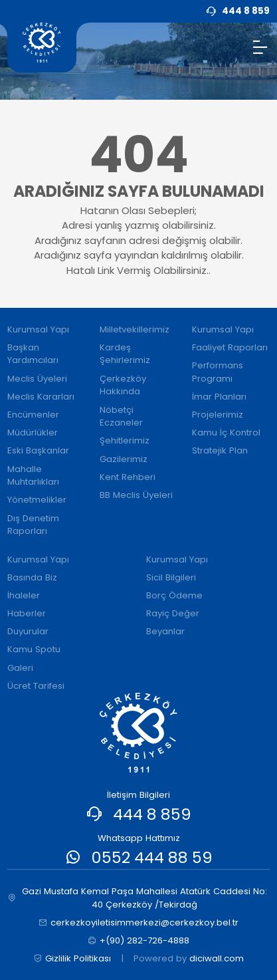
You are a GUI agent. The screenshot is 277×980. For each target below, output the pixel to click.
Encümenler (33, 415)
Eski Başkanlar (38, 450)
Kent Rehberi (128, 477)
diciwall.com (217, 958)
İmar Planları (219, 397)
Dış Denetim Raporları (33, 525)
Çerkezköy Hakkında (123, 385)
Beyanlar (165, 631)
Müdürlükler (33, 432)
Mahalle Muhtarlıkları (33, 476)
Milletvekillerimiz (135, 329)
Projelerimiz (218, 415)
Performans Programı (218, 372)
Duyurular (28, 631)
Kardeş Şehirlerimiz (125, 354)
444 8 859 (152, 814)
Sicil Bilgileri (171, 577)
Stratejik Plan (220, 450)
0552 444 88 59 (152, 857)
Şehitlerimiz (125, 440)
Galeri (20, 668)
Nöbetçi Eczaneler (121, 417)
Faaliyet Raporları (230, 347)
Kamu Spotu (34, 649)
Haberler (27, 613)
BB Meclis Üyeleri (136, 495)
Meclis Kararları (41, 397)
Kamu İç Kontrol (226, 432)
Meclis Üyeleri (37, 379)
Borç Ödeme (174, 595)
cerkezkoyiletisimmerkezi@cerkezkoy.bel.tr (138, 923)
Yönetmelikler (37, 500)
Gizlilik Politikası (72, 959)
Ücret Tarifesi (36, 686)
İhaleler (24, 595)
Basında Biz (32, 577)
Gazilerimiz (124, 459)
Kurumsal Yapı (38, 329)
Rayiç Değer (173, 613)
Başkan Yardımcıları (33, 354)
